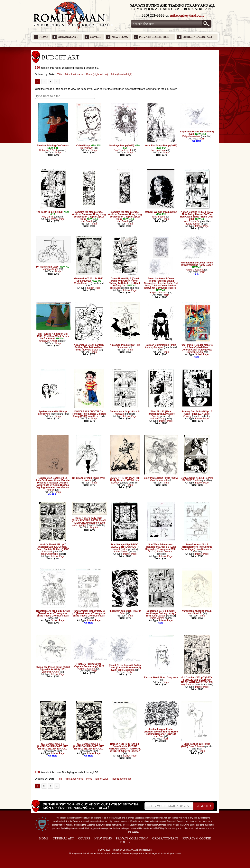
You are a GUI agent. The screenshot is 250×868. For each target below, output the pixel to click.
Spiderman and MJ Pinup (53, 412)
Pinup (58, 153)
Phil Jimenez (133, 751)
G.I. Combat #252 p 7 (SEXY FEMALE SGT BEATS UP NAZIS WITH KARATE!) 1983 (197, 680)
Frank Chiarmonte (49, 554)
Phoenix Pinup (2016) (120, 611)
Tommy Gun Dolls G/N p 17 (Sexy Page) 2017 (197, 413)
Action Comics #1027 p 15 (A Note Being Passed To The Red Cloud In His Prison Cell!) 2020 (197, 216)
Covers (95, 37)
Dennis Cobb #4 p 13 (192, 478)
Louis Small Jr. (195, 613)
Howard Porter (119, 549)
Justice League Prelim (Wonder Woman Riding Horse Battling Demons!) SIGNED (161, 732)
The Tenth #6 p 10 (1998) (50, 212)
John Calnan (158, 616)
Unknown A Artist (48, 150)
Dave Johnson (196, 746)
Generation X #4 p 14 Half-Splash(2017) (89, 280)
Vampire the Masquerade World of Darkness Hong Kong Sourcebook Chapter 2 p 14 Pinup (89, 216)
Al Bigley (94, 350)
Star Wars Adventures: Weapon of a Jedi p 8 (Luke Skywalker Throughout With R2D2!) (161, 548)
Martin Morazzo (82, 283)
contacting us (121, 821)
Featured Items (125, 49)
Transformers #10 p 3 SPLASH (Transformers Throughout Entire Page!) (53, 613)
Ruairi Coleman (165, 552)
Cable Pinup (83, 146)
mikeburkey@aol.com (187, 16)
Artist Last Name (74, 74)
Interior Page (58, 219)
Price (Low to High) (122, 74)
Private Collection (154, 37)
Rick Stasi (115, 288)
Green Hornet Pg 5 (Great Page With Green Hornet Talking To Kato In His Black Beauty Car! (125, 282)
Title (60, 74)
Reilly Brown (86, 148)
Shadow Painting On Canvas (53, 146)
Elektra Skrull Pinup (155, 678)
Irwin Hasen (94, 416)
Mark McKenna (50, 269)
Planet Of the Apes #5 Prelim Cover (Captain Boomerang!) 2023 (125, 668)
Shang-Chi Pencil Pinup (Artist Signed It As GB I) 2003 (53, 668)
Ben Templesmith (123, 150)
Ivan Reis (159, 736)
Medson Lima (159, 150)
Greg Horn (172, 678)
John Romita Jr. (191, 221)
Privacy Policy (207, 828)
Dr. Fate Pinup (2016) (48, 267)
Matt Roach (86, 221)
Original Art (68, 37)
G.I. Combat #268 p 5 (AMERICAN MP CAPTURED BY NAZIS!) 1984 (53, 746)
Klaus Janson (193, 224)
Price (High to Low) (97, 74)
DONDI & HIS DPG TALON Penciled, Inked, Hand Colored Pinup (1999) (89, 414)
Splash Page (94, 288)
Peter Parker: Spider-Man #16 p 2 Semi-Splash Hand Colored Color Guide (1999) (197, 347)
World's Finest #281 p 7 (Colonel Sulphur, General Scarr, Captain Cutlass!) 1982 (53, 547)
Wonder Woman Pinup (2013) (161, 212)
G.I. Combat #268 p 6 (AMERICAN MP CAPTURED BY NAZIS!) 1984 (89, 746)
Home (44, 37)
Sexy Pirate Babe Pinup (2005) (161, 478)
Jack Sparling (79, 525)
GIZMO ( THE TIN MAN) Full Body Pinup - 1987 (125, 479)
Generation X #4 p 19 (121, 412)
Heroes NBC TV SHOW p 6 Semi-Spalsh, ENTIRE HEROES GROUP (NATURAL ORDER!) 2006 (125, 748)
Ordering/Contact (198, 37)
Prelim (202, 139)
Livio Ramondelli (204, 549)
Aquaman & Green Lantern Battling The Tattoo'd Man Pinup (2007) (89, 347)
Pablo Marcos (157, 618)
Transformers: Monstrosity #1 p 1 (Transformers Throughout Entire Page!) (89, 613)
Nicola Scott (159, 217)
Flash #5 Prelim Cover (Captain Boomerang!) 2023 (89, 665)
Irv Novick (47, 552)
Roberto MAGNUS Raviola (197, 479)
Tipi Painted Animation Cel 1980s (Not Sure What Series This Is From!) (53, 336)
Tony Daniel (47, 217)
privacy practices (204, 821)
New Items (120, 37)
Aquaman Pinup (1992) (122, 345)
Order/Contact (165, 838)
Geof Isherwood (158, 480)
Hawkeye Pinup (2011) (122, 146)
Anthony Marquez (154, 347)
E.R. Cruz (62, 749)
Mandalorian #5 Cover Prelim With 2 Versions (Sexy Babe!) (197, 264)
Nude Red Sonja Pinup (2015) (161, 146)
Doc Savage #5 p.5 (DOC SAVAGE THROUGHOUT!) (125, 546)
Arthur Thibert (121, 552)
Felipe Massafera (191, 136)
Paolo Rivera (43, 414)
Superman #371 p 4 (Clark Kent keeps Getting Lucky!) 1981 (161, 613)
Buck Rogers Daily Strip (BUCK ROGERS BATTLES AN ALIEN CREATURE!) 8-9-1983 (89, 520)
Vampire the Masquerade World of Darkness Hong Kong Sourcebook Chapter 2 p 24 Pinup (125, 216)
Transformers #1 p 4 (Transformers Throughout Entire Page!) (196, 547)
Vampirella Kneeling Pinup (197, 611)
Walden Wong (157, 419)
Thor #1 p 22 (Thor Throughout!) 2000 (159, 413)
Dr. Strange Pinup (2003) (86, 478)
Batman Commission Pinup (161, 345)
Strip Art (94, 527)
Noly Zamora (187, 685)
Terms (135, 832)
